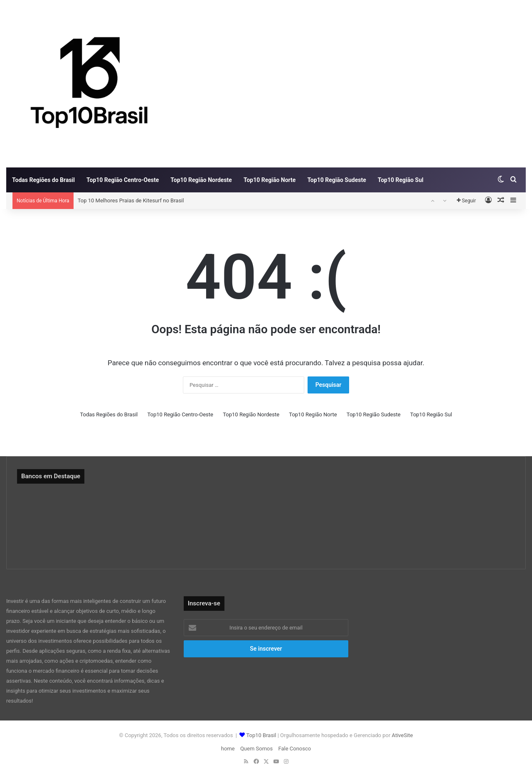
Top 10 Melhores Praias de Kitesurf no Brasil (131, 200)
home (228, 749)
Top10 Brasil (261, 735)
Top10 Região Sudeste (336, 180)
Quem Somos (256, 749)
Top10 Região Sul (401, 180)
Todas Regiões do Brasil (43, 180)
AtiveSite (401, 735)
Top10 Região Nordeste (201, 180)
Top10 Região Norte (270, 180)
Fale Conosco (294, 749)
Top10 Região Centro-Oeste (123, 180)
